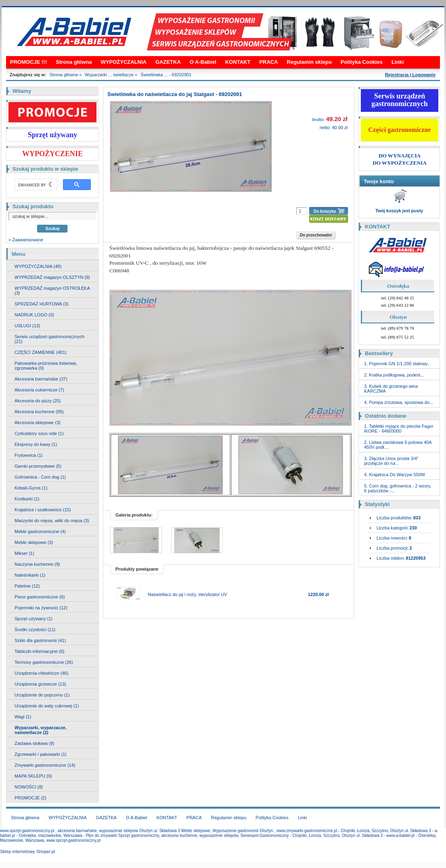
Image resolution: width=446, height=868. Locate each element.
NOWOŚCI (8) (29, 787)
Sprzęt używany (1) (34, 619)
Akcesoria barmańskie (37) (41, 379)
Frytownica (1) (29, 455)
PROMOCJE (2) (30, 798)
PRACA (268, 62)
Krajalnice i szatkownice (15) (43, 510)
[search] (35, 185)
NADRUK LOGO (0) (34, 315)
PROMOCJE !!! (28, 62)
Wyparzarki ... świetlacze (109, 75)
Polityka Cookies (362, 62)
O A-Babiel (203, 62)
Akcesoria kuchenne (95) (39, 412)
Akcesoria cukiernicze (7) (39, 390)
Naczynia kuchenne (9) (37, 564)
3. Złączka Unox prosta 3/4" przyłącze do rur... (391, 461)
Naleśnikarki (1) (30, 575)
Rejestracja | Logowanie (410, 75)
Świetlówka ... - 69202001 (166, 75)
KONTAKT (238, 62)
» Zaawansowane (26, 240)
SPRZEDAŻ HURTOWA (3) (42, 304)
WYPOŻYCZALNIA (124, 62)
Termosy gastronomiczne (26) (44, 662)
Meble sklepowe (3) (34, 542)
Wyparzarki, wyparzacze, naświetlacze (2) (41, 730)
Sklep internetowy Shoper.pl (27, 851)
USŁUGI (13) (27, 326)
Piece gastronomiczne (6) (40, 597)
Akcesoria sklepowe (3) (38, 422)
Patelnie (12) (27, 586)
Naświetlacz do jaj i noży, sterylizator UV (187, 594)
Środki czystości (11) (35, 630)
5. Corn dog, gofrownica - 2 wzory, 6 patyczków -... (398, 488)
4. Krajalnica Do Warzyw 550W (395, 475)
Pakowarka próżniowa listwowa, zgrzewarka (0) (46, 366)
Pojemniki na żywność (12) (41, 608)
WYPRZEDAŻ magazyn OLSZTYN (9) (52, 277)
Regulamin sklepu (309, 62)
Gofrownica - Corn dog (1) (40, 477)
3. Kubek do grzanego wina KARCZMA (391, 389)
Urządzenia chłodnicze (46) (41, 673)
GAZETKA (168, 62)
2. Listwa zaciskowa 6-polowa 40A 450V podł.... (398, 445)
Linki (398, 62)
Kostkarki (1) (27, 499)
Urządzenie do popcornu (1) (42, 695)
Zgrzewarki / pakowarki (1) (41, 754)
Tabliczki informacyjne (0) (39, 651)
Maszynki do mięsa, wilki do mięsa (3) (52, 521)
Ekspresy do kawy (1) (36, 444)
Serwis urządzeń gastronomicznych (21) (49, 339)
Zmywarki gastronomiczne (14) (45, 765)
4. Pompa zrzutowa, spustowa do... (399, 402)
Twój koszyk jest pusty (399, 211)
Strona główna (74, 62)
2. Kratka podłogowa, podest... (394, 375)
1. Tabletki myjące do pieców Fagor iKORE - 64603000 (399, 429)
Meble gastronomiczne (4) (40, 531)
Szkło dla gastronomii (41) (40, 640)
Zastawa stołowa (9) (34, 743)
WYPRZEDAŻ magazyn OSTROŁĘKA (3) (52, 291)
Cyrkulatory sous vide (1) (39, 433)
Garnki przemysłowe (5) (38, 466)
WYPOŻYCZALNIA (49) (38, 266)
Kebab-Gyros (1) (31, 488)
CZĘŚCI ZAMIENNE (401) (41, 352)
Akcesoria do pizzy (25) (38, 401)
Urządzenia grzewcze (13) (40, 684)
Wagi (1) (23, 717)
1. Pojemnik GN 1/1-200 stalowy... (397, 364)
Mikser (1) (24, 553)
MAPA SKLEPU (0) (33, 776)
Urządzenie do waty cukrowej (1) (47, 706)
